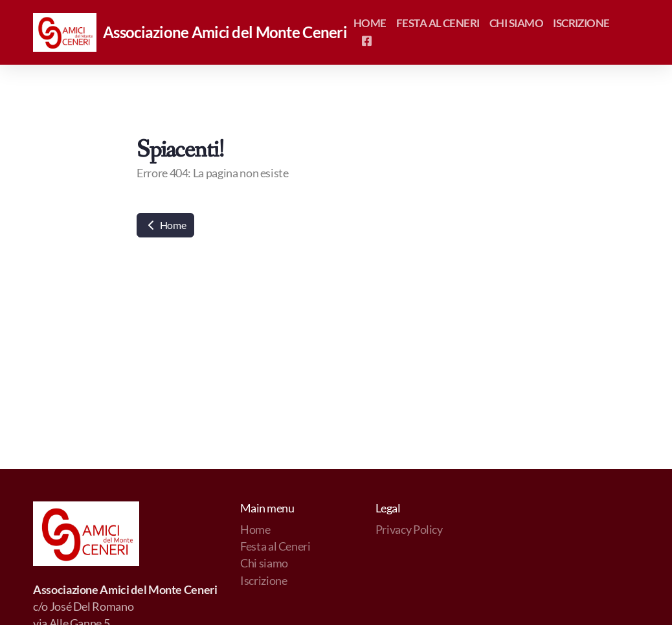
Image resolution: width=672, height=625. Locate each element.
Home (165, 225)
